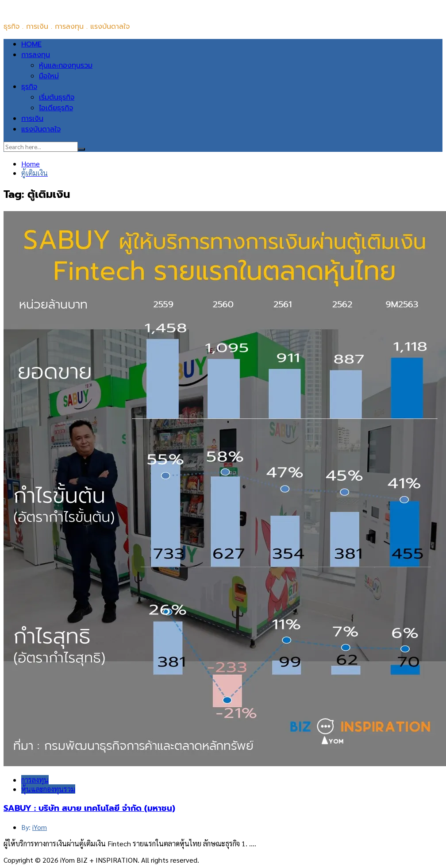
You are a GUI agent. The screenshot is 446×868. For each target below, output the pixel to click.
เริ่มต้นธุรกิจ (57, 97)
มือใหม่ (49, 76)
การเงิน (32, 119)
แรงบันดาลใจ (41, 129)
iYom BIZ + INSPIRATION (43, 9)
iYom (40, 827)
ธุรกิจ (29, 87)
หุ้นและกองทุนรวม (66, 66)
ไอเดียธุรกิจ (56, 108)
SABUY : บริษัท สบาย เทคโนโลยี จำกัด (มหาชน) (89, 808)
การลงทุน (36, 55)
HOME (31, 44)
